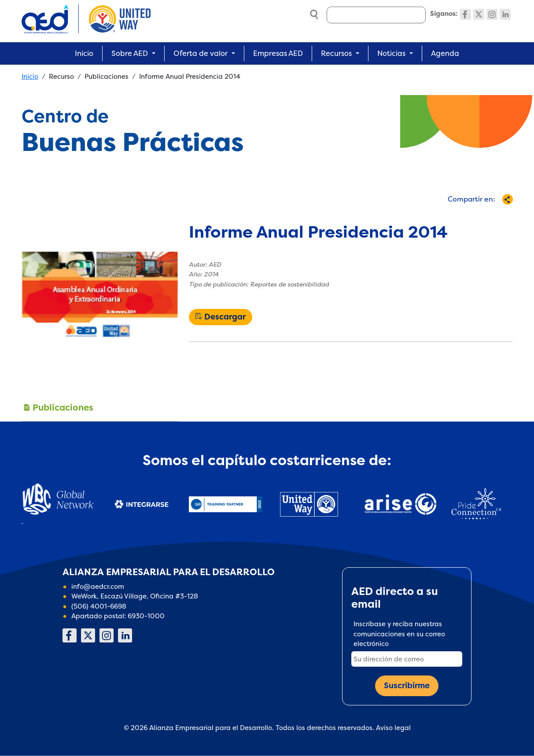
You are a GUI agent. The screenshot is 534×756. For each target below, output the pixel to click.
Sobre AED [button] (130, 53)
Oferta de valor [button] (201, 53)
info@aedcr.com (98, 586)
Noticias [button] (391, 53)
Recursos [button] (336, 53)
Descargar (225, 317)
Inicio (84, 53)
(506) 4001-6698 (99, 606)
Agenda (445, 53)
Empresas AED (278, 53)
